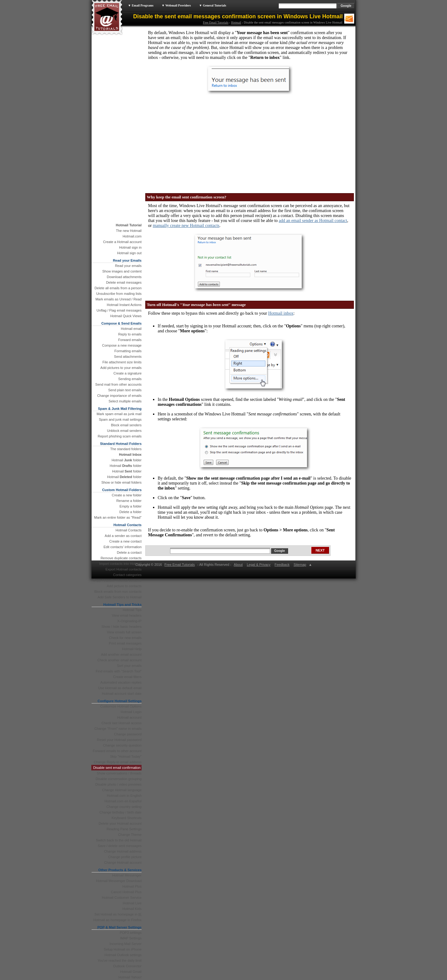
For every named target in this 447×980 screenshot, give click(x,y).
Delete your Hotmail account (120, 823)
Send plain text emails (125, 390)
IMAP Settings (131, 938)
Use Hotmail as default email (120, 688)
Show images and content (122, 271)
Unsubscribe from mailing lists (119, 294)
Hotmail (236, 22)
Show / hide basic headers (122, 627)
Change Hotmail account (123, 862)
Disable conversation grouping (119, 779)
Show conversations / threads (119, 773)
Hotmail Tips (132, 610)
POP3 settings (131, 933)
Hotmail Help (132, 649)
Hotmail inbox (281, 313)
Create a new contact (125, 541)
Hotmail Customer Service (122, 898)
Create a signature (128, 373)
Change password (128, 734)
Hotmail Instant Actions (124, 305)
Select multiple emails (125, 401)
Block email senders (126, 425)
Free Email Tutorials (216, 22)
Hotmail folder (126, 460)
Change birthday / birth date (120, 812)
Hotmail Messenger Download (119, 881)
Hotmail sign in (130, 247)
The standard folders (126, 449)
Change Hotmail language (122, 790)
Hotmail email (131, 329)
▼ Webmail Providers (176, 5)
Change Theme (130, 835)
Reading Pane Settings (124, 829)
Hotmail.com (132, 236)
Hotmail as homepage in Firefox (117, 920)
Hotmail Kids (132, 909)
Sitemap (300, 565)
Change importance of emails (119, 396)
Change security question (122, 745)
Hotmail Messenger (127, 875)
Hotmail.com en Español (123, 801)
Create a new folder (127, 495)
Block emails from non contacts (118, 592)
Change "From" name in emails (118, 729)
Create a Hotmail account (122, 242)
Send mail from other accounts (118, 384)
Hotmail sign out (129, 253)
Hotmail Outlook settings (123, 955)
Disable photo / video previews (118, 784)
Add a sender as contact (123, 536)
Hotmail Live (132, 903)
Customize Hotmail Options (121, 706)
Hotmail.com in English (124, 796)
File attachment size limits (122, 362)
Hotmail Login (131, 712)
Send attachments (128, 357)
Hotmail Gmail (131, 972)
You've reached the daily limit (120, 960)
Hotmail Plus (132, 886)
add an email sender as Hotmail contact (313, 221)
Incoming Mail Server (126, 944)
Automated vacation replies (121, 682)
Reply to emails (130, 334)
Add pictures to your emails (121, 368)
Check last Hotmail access (122, 723)
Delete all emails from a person (118, 288)
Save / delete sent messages (120, 846)
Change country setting (124, 807)
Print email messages (125, 643)
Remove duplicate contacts (121, 558)
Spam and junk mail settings (120, 419)
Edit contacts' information (122, 547)
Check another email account (120, 660)
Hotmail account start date (122, 694)
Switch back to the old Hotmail (119, 840)
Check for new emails (125, 638)
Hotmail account (129, 717)
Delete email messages (124, 282)
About (238, 565)
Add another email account (121, 654)
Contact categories (127, 575)
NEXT (320, 550)
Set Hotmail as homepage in (118, 914)
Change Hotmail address (123, 851)
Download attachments (124, 277)
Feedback (282, 565)
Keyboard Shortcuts (126, 818)
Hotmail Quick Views (126, 316)
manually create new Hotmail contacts (186, 226)
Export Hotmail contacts (124, 569)
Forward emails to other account (117, 751)
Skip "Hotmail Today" (126, 756)
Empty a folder (131, 506)
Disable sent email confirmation (117, 768)
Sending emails (130, 379)
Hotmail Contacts (129, 530)
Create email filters (127, 677)
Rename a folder (129, 501)
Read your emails (128, 266)
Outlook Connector (127, 966)
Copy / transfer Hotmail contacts (117, 580)
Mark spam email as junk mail (119, 414)
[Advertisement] (194, 142)
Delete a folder (130, 512)
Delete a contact (129, 552)
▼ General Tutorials (213, 5)
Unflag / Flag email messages (119, 310)
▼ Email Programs (141, 5)
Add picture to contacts (124, 586)
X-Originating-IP (129, 621)
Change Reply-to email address (118, 762)
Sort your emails (129, 666)
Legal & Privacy (259, 565)
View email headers (127, 615)
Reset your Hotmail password (119, 740)
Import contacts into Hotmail (120, 564)
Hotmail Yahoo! (130, 977)
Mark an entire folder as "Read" (118, 517)
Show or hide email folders (121, 482)
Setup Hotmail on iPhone (123, 949)
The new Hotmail (129, 231)
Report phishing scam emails (120, 436)
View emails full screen (124, 632)
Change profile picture (125, 857)
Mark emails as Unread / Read (118, 299)
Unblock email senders (124, 431)
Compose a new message (122, 345)
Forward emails (130, 340)
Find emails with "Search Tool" (119, 671)
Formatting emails (128, 351)
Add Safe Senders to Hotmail (120, 597)
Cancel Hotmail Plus (126, 892)
